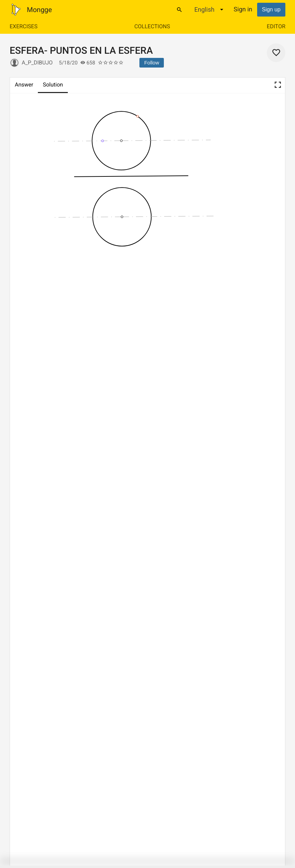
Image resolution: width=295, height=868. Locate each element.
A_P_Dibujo (37, 63)
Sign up (271, 9)
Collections (152, 26)
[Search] (179, 10)
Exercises (24, 26)
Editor (276, 26)
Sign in (243, 9)
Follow (152, 63)
